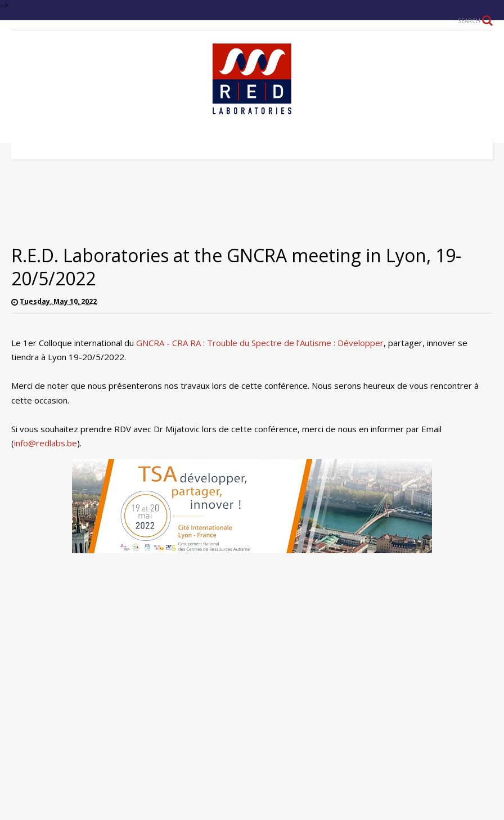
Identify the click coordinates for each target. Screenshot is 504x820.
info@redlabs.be (46, 443)
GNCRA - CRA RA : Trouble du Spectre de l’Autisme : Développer (260, 343)
